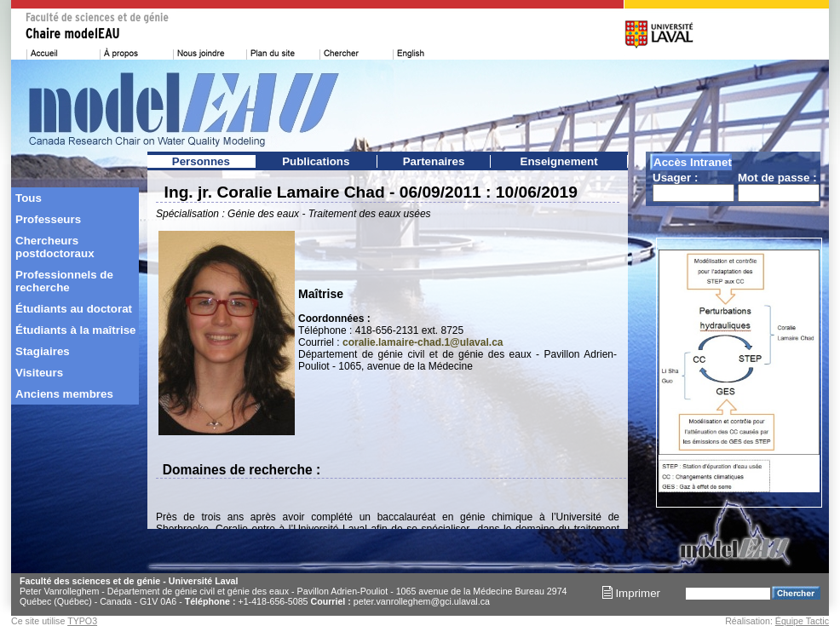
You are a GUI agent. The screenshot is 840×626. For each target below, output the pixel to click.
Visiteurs (39, 373)
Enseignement (559, 161)
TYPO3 (82, 621)
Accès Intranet (693, 162)
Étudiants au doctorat (74, 309)
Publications (316, 161)
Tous (29, 198)
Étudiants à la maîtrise (75, 330)
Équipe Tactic (802, 621)
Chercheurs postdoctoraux (55, 247)
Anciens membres (64, 394)
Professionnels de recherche (64, 281)
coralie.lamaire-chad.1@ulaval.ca (423, 342)
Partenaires (434, 161)
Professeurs (48, 219)
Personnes (201, 161)
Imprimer (631, 593)
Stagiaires (43, 351)
